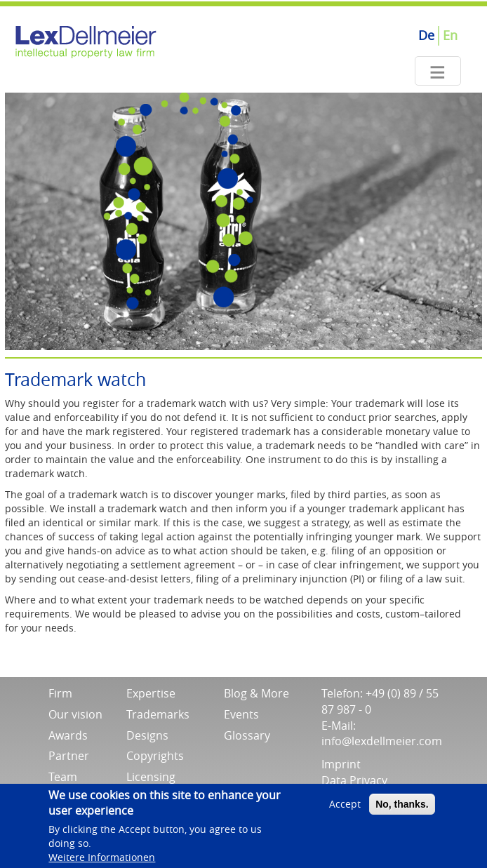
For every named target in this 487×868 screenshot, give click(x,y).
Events (241, 714)
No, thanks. (402, 808)
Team (63, 777)
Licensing (151, 777)
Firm (60, 693)
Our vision (75, 714)
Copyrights (155, 756)
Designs (147, 735)
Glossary (247, 735)
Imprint (341, 764)
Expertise (151, 693)
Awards (68, 735)
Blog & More (256, 693)
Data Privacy (354, 780)
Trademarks (158, 714)
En (450, 35)
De (426, 35)
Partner (69, 756)
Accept (345, 808)
